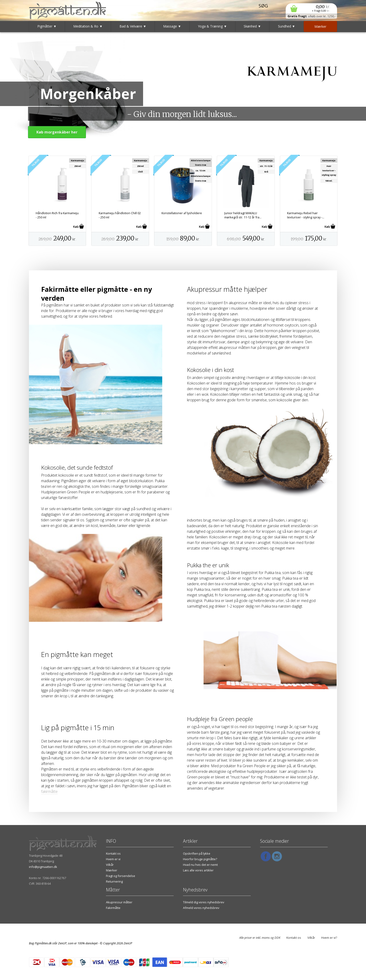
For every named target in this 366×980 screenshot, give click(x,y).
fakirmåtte (49, 791)
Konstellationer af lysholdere (182, 213)
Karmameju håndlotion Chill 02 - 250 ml (120, 215)
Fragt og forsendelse (121, 876)
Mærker (112, 870)
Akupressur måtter (119, 902)
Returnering (114, 881)
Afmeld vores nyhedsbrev (201, 908)
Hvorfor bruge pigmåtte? (200, 859)
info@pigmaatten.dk (43, 867)
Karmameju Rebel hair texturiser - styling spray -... (306, 215)
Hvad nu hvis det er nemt (200, 865)
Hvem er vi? (329, 938)
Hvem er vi (113, 859)
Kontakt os (113, 853)
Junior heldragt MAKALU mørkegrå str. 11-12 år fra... (243, 215)
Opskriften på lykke (197, 853)
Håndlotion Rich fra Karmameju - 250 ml (57, 215)
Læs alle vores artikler (198, 870)
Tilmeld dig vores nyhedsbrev (204, 902)
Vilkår (110, 865)
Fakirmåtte (113, 908)
